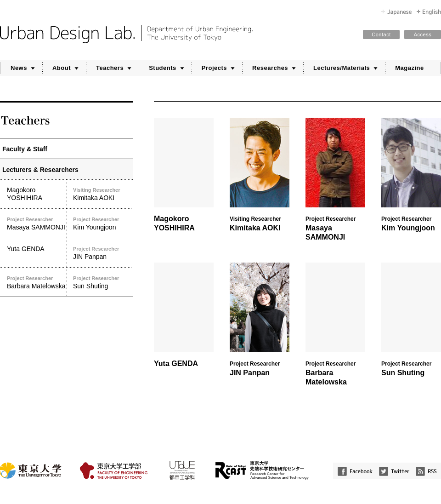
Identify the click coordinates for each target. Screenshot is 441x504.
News (19, 68)
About (62, 68)
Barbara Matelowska (37, 282)
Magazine (410, 68)
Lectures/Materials (342, 68)
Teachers (110, 68)
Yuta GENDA (26, 249)
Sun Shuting (103, 282)
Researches (270, 68)
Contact (381, 34)
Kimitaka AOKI (103, 194)
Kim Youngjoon (103, 223)
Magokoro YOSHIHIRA (25, 194)
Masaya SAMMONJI (37, 223)
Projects (214, 68)
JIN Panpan (103, 253)
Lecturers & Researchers (40, 170)
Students (163, 68)
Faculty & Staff (25, 149)
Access (423, 34)
